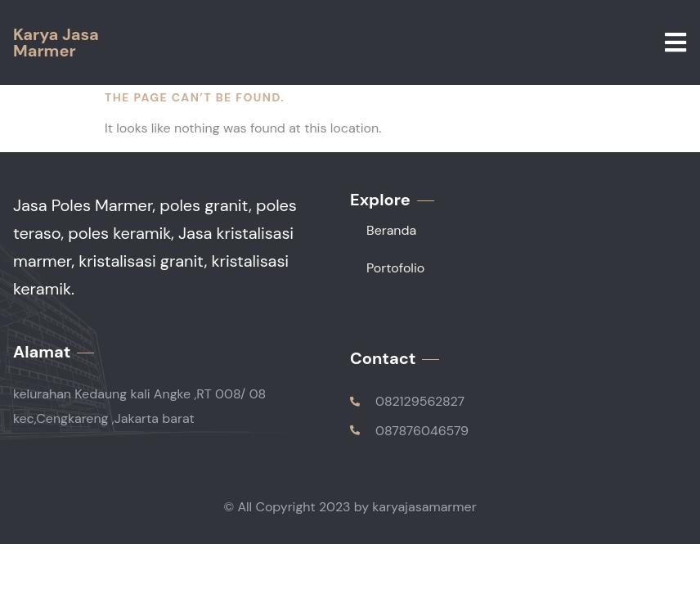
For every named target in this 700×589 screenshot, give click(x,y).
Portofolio (395, 268)
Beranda (391, 230)
